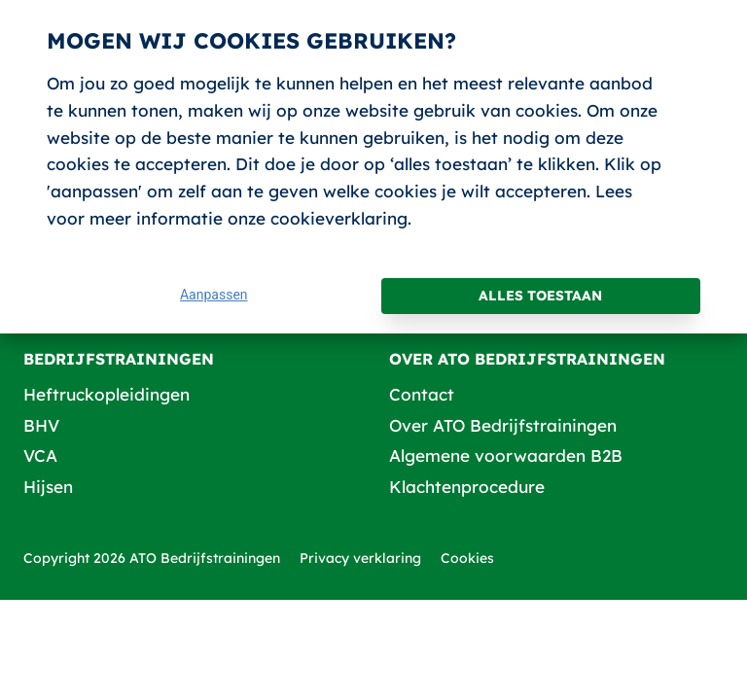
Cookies (467, 558)
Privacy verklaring (360, 558)
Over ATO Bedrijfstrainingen (503, 425)
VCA (40, 455)
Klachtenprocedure (467, 487)
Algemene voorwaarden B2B (506, 455)
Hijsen (48, 487)
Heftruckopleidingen (107, 394)
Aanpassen (214, 295)
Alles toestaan (540, 296)
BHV (41, 425)
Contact (422, 394)
